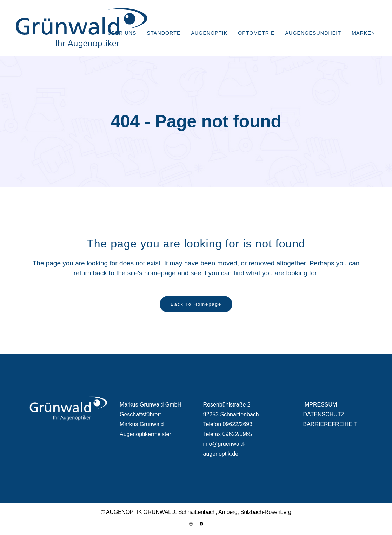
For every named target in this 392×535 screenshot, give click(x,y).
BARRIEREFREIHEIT (330, 424)
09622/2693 (238, 424)
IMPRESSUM (320, 405)
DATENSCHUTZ (324, 414)
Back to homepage (196, 304)
